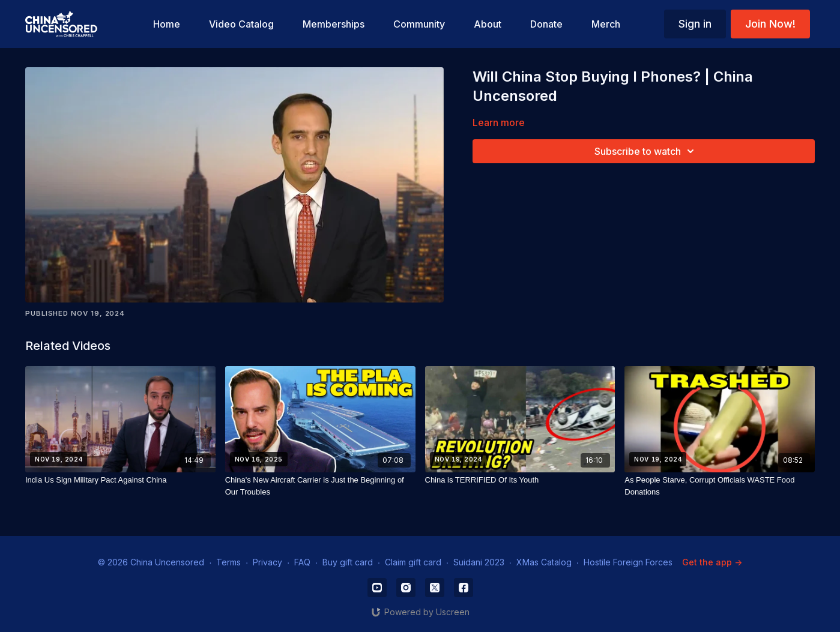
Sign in (695, 24)
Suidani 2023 (479, 562)
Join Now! (770, 24)
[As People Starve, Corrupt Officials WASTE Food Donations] (720, 486)
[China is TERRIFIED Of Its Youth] (520, 480)
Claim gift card (413, 562)
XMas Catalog (544, 562)
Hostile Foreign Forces (628, 562)
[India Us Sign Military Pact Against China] (120, 480)
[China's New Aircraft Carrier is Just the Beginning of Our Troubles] (320, 486)
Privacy (267, 562)
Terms (228, 562)
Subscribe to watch (646, 151)
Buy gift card (348, 562)
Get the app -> (712, 562)
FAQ (302, 562)
